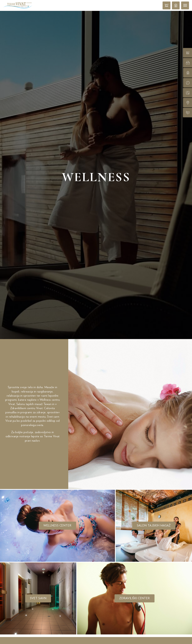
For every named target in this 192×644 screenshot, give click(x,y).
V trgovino (149, 623)
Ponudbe (96, 510)
